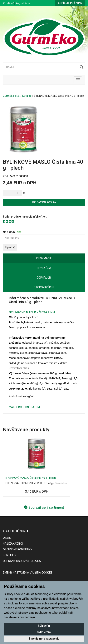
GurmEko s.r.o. (11, 96)
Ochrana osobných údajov (22, 561)
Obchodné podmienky (18, 549)
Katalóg (27, 96)
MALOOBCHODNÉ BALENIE (25, 407)
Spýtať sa (44, 268)
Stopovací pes (44, 287)
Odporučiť (44, 278)
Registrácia (23, 3)
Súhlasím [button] (44, 626)
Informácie (44, 258)
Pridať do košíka (44, 202)
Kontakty (10, 555)
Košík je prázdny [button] (70, 3)
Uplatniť (10, 247)
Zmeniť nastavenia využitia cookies (28, 573)
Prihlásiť (8, 3)
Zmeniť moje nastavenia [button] (44, 639)
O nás (7, 538)
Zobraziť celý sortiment (44, 507)
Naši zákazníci (13, 544)
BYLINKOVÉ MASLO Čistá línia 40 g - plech (31, 478)
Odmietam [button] (44, 632)
